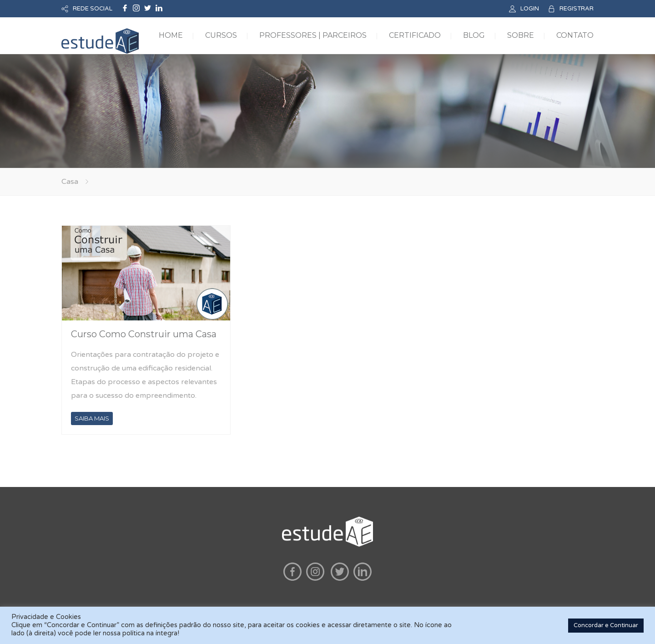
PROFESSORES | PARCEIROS (313, 35)
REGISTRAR (577, 9)
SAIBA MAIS (92, 418)
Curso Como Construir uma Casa (144, 334)
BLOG (474, 35)
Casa (70, 182)
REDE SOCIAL (93, 9)
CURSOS (221, 35)
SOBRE (521, 35)
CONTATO (575, 35)
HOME (171, 35)
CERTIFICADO (415, 35)
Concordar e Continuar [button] (606, 625)
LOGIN (530, 9)
